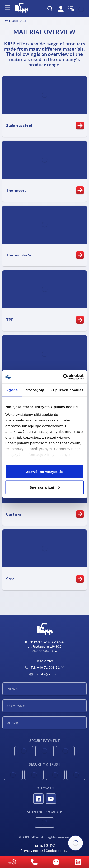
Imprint (37, 845)
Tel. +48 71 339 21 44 (45, 667)
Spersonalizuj (45, 487)
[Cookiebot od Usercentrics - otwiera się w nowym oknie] (63, 377)
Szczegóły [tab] (35, 390)
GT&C (50, 845)
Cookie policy (56, 851)
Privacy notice (32, 851)
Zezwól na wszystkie (44, 472)
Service (14, 723)
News (13, 689)
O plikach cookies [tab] (67, 390)
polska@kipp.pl (44, 674)
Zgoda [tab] (12, 390)
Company (16, 706)
